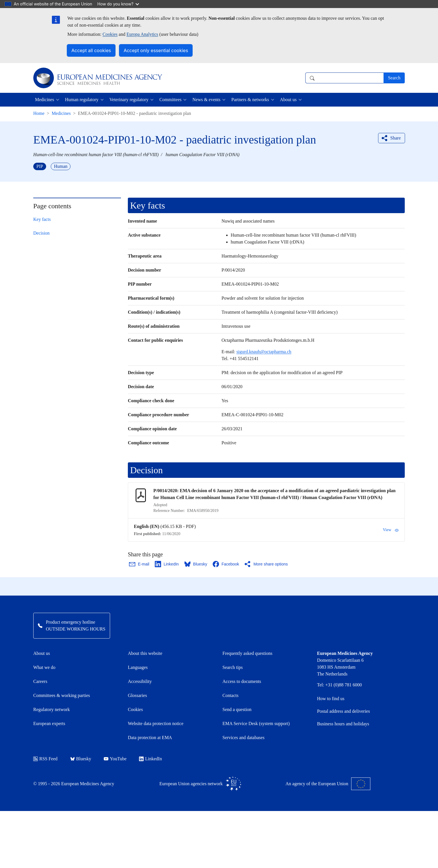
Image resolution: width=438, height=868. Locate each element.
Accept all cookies (91, 50)
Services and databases (244, 738)
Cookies (110, 34)
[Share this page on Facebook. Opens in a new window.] (226, 564)
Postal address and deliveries (343, 711)
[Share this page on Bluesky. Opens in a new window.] (196, 564)
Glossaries (137, 695)
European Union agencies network (200, 784)
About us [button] (288, 100)
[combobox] (344, 78)
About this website (145, 653)
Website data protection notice (156, 723)
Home (39, 113)
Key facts (42, 219)
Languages (138, 667)
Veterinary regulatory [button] (129, 100)
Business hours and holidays (343, 724)
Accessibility (140, 681)
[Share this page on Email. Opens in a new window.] (139, 564)
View (391, 530)
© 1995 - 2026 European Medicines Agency (74, 784)
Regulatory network (52, 709)
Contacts (230, 695)
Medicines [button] (45, 100)
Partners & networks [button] (250, 100)
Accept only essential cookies (156, 50)
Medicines (61, 113)
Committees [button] (170, 100)
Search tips (233, 667)
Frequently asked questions (247, 653)
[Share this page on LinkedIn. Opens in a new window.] (167, 564)
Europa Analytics (142, 34)
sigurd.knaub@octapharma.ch (264, 352)
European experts (49, 723)
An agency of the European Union (328, 784)
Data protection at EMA (150, 738)
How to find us (331, 699)
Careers (40, 681)
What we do (44, 667)
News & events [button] (206, 100)
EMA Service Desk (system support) (256, 723)
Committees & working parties (62, 695)
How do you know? (118, 4)
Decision (41, 233)
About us (42, 653)
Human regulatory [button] (82, 100)
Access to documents (242, 681)
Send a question (237, 709)
